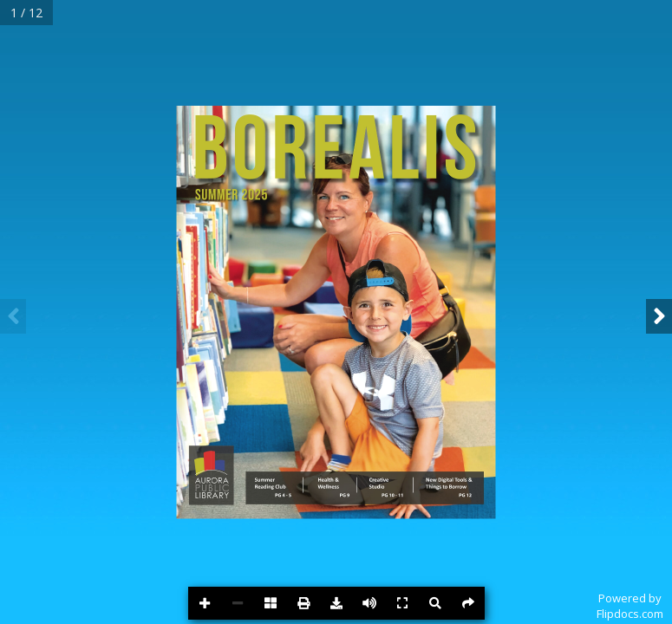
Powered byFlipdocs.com (630, 606)
